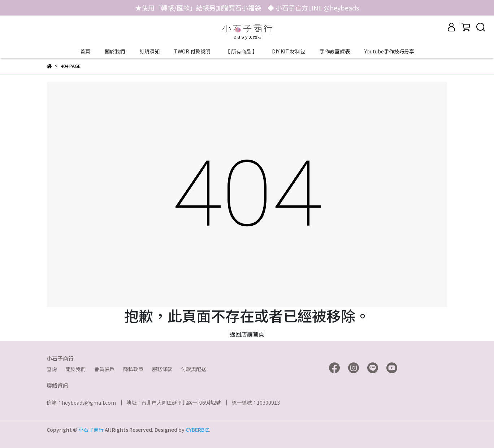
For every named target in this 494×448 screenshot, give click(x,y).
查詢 (52, 369)
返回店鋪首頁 (247, 334)
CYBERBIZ (197, 430)
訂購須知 (149, 51)
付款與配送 (194, 369)
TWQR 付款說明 (192, 51)
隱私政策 (133, 369)
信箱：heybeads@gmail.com (81, 403)
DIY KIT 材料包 (289, 51)
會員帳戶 (104, 369)
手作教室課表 (335, 51)
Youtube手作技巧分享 (389, 51)
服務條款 (162, 369)
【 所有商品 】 (241, 51)
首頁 (85, 51)
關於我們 (115, 51)
